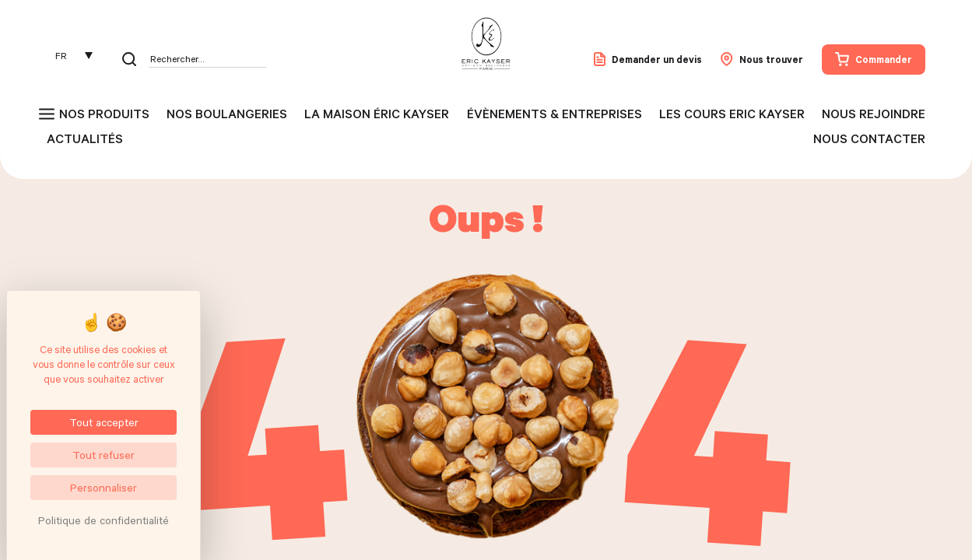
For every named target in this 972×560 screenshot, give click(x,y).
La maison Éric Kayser (377, 114)
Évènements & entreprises (554, 114)
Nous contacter (869, 138)
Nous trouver (762, 59)
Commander (874, 59)
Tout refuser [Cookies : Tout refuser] (104, 455)
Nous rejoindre (874, 114)
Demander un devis (648, 59)
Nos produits (104, 114)
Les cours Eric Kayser (732, 114)
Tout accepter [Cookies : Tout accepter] (104, 422)
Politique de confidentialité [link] (104, 520)
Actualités (85, 138)
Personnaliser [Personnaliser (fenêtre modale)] (104, 487)
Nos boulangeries (227, 114)
